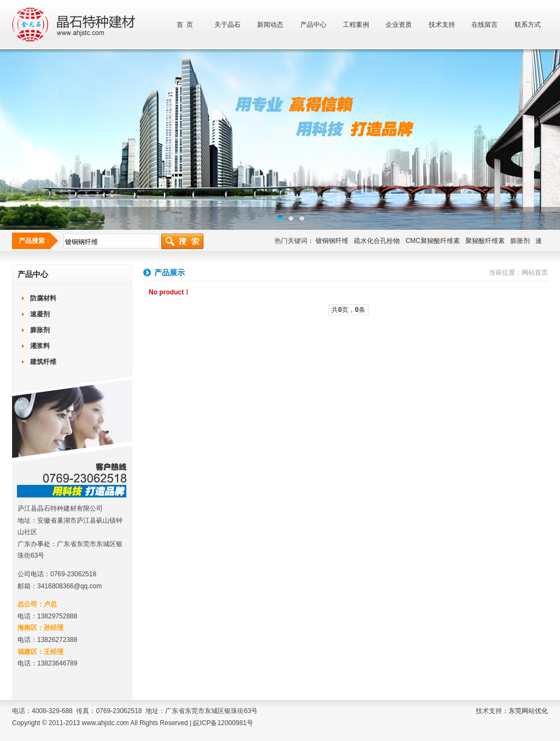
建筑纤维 (43, 362)
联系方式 (528, 25)
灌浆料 (40, 346)
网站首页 (535, 273)
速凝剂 (40, 314)
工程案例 (356, 25)
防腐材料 (43, 298)
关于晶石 (227, 25)
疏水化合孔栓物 (377, 241)
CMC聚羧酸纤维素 (432, 241)
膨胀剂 (520, 241)
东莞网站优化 (528, 711)
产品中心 (313, 25)
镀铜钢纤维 (332, 241)
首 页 (185, 25)
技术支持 (442, 25)
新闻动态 (270, 25)
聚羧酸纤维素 (485, 241)
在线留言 (485, 25)
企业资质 (399, 25)
